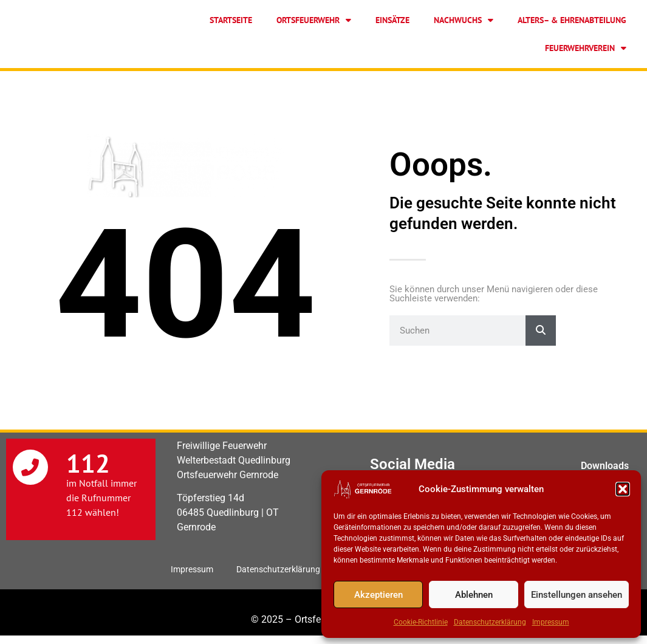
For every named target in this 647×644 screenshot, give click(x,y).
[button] (623, 489)
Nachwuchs (464, 20)
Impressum (551, 622)
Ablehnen (474, 595)
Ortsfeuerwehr (314, 20)
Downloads (605, 466)
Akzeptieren (378, 595)
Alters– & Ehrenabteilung (572, 20)
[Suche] (541, 331)
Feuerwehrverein (586, 48)
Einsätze (392, 20)
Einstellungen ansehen (577, 595)
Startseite (231, 20)
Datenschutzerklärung (490, 622)
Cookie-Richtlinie (421, 622)
